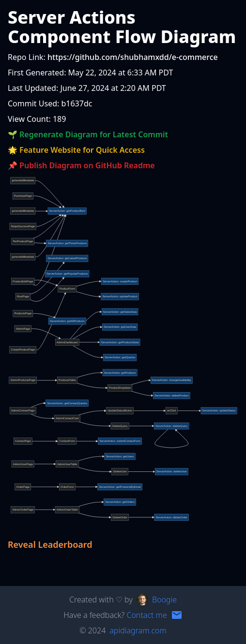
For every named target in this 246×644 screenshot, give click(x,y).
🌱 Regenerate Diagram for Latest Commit (88, 134)
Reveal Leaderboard (50, 544)
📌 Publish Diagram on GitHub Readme (81, 165)
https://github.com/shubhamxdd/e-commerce (133, 57)
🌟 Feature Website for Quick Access (76, 150)
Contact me (146, 615)
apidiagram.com (138, 630)
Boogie (164, 600)
